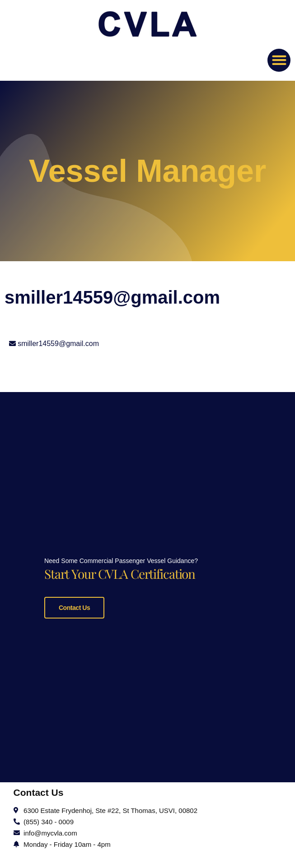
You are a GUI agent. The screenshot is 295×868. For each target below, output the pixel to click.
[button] (279, 60)
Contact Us (74, 606)
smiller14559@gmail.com (58, 344)
